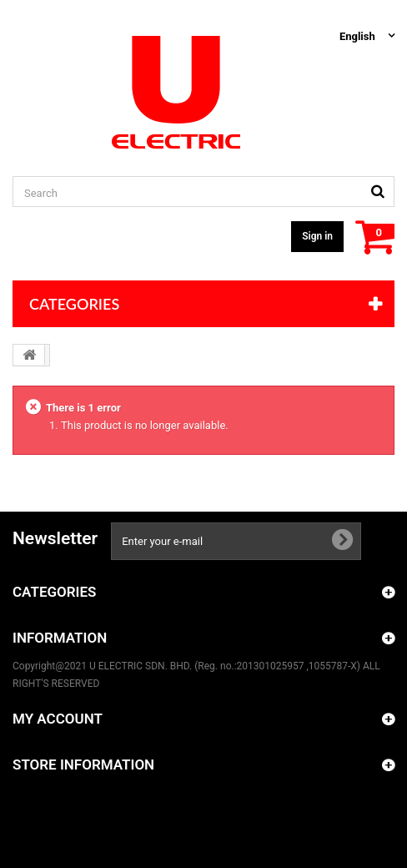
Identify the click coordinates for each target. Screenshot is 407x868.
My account (58, 719)
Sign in (317, 236)
